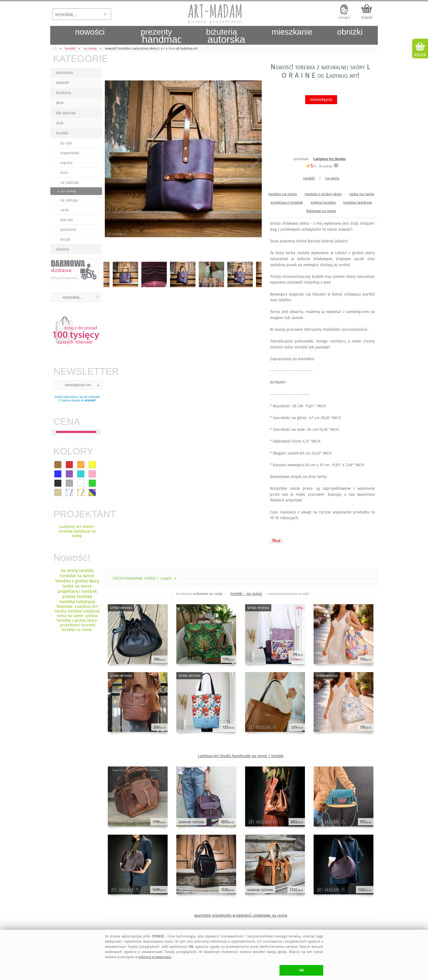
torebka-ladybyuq (358, 202)
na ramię (332, 178)
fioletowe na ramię (321, 211)
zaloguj (344, 17)
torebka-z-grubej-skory (323, 194)
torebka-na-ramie (283, 194)
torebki (62, 133)
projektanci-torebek (287, 202)
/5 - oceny (319, 166)
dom (60, 103)
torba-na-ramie (362, 194)
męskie (67, 163)
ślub (60, 123)
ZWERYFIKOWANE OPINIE (145, 578)
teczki (65, 240)
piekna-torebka (323, 202)
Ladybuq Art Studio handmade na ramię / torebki (241, 756)
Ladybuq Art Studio (329, 159)
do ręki (66, 143)
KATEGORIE (78, 58)
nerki (65, 210)
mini (64, 173)
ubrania (63, 249)
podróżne (68, 230)
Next (253, 160)
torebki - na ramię (246, 594)
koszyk (367, 17)
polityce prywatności (155, 957)
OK (301, 970)
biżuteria (64, 93)
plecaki (67, 220)
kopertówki (70, 153)
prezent (90, 400)
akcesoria (64, 73)
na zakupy (69, 200)
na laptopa (70, 183)
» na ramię (67, 191)
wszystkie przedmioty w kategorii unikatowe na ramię (241, 916)
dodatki (63, 83)
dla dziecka (66, 113)
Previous (112, 160)
